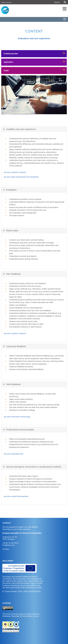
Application (8, 62)
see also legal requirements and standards (21, 177)
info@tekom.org (8, 545)
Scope (6, 70)
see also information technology (17, 417)
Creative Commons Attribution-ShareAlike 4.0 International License (21, 615)
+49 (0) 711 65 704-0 (10, 543)
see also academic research (15, 172)
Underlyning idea (11, 54)
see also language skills (14, 454)
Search (65, 2)
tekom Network (6, 2)
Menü (65, 9)
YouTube (6, 549)
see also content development (16, 496)
